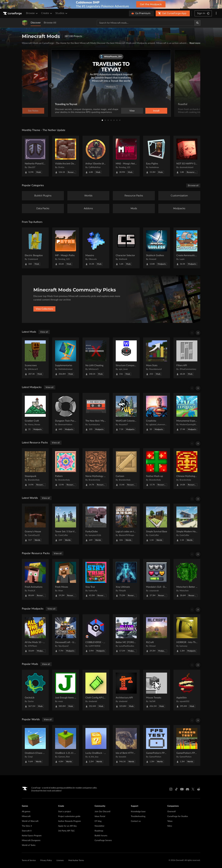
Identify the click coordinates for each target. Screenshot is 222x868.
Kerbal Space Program (32, 836)
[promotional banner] (111, 4)
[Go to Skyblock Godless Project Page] (157, 248)
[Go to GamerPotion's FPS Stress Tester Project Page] (187, 745)
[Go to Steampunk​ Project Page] (35, 469)
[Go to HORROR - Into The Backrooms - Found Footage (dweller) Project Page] (187, 635)
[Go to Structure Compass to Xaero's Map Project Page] (126, 358)
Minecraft (26, 816)
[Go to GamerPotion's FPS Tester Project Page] (157, 745)
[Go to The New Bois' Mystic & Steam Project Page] (96, 413)
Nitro (170, 826)
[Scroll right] (198, 333)
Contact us (136, 821)
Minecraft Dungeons (31, 840)
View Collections (44, 309)
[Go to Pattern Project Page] (66, 469)
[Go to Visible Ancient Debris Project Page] (66, 156)
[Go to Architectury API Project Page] (126, 690)
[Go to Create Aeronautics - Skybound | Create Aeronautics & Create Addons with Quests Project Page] (187, 248)
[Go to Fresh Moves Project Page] (66, 579)
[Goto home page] (13, 13)
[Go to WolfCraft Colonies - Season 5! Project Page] (126, 413)
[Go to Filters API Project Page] (187, 358)
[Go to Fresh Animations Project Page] (35, 579)
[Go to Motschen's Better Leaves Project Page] (187, 579)
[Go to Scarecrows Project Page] (35, 358)
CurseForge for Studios (178, 816)
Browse (32, 13)
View (132, 111)
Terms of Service (29, 860)
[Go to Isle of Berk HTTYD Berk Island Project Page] (126, 745)
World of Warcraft (30, 821)
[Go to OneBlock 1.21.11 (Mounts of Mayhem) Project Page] (66, 745)
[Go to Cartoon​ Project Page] (126, 469)
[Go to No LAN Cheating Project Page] (96, 358)
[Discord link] (187, 789)
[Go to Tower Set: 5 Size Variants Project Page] (66, 524)
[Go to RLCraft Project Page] (157, 635)
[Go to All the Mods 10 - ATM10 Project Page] (35, 635)
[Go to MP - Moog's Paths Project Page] (66, 248)
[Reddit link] (199, 789)
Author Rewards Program (70, 821)
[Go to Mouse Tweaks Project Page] (157, 690)
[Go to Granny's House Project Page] (35, 524)
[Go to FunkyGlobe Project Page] (96, 524)
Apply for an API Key (67, 826)
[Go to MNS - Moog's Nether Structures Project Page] (126, 156)
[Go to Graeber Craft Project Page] (35, 413)
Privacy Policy (46, 860)
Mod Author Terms (76, 860)
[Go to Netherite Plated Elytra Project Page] (35, 156)
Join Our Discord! (103, 812)
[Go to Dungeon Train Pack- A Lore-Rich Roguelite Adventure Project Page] (66, 413)
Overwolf (171, 812)
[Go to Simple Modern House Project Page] (187, 524)
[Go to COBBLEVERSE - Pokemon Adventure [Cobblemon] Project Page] (96, 635)
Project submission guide (69, 816)
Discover (36, 23)
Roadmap (99, 831)
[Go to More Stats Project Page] (157, 358)
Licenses (60, 860)
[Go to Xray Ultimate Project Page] (126, 579)
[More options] (216, 13)
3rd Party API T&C (66, 831)
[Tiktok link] (176, 789)
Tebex (170, 821)
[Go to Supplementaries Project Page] (66, 358)
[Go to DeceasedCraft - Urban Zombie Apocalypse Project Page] (66, 635)
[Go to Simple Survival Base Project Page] (157, 524)
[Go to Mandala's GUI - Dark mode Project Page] (157, 579)
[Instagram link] (171, 789)
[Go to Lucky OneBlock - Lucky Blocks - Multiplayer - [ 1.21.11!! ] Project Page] (96, 745)
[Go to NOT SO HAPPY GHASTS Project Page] (187, 156)
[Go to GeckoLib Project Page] (35, 690)
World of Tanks (29, 845)
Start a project (65, 812)
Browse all (193, 185)
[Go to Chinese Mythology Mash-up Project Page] (187, 469)
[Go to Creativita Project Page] (157, 413)
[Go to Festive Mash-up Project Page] (157, 469)
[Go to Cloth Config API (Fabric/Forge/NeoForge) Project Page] (96, 690)
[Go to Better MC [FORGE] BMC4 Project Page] (126, 635)
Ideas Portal (100, 816)
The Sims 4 (27, 826)
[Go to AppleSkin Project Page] (187, 690)
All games (26, 812)
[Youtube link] (182, 789)
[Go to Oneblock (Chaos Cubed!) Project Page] (35, 745)
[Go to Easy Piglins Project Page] (157, 156)
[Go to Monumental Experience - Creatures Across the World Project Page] (187, 413)
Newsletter (99, 826)
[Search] (198, 23)
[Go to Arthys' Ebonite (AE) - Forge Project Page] (96, 156)
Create (47, 13)
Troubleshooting (138, 816)
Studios (62, 13)
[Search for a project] (146, 23)
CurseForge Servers (103, 840)
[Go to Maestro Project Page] (96, 248)
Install (156, 111)
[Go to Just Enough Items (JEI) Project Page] (66, 690)
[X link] (193, 789)
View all (44, 332)
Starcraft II (27, 831)
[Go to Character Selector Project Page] (126, 248)
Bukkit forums (101, 836)
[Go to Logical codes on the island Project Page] (126, 524)
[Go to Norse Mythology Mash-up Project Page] (96, 469)
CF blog (98, 821)
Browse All (50, 23)
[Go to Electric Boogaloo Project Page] (35, 248)
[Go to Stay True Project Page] (96, 579)
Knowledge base (138, 812)
